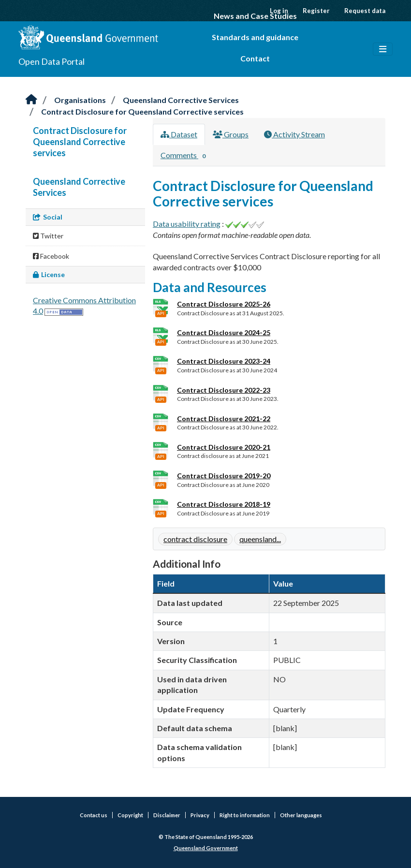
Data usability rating (187, 224)
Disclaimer (167, 815)
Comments (185, 156)
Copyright (130, 815)
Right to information (245, 815)
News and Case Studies (255, 16)
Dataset (179, 134)
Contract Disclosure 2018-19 (224, 504)
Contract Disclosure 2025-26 (224, 304)
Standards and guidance (255, 37)
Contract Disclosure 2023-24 (224, 361)
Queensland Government (206, 848)
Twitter (48, 236)
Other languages (301, 815)
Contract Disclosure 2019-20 (224, 476)
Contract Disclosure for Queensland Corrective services (142, 111)
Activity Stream (294, 134)
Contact (255, 58)
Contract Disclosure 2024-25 (224, 332)
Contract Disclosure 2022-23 (224, 390)
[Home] (31, 100)
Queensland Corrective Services (181, 100)
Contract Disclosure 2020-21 (224, 447)
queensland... (260, 539)
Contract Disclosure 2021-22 (224, 419)
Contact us (94, 815)
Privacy (200, 815)
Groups (231, 134)
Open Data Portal (51, 61)
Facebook (51, 256)
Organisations (80, 100)
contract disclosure (195, 539)
